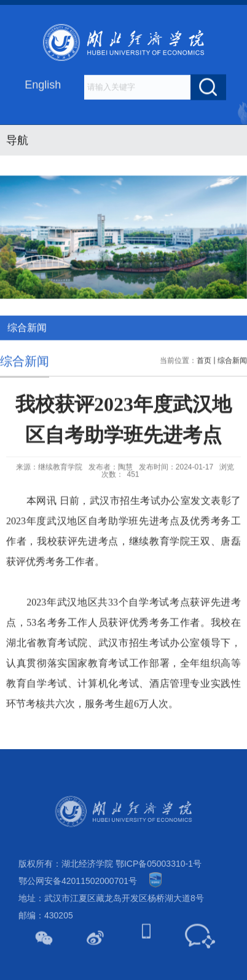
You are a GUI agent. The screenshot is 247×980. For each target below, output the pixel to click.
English (43, 86)
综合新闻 (232, 374)
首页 (204, 374)
